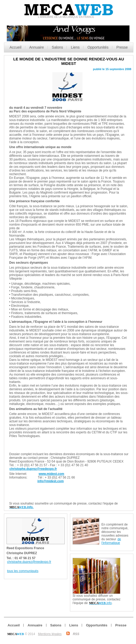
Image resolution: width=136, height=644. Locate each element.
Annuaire (37, 47)
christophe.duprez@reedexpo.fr (33, 469)
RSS (76, 634)
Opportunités (98, 47)
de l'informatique (111, 541)
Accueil (15, 47)
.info (100, 603)
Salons (58, 47)
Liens (75, 47)
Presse (122, 47)
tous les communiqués (23, 571)
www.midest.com (51, 474)
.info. (21, 507)
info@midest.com (51, 481)
